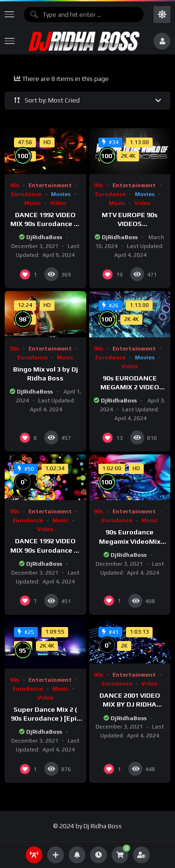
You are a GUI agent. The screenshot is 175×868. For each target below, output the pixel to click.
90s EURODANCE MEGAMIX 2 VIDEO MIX (130, 387)
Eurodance (26, 194)
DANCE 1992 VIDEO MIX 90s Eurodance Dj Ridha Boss (45, 224)
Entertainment (50, 185)
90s (14, 185)
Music (32, 203)
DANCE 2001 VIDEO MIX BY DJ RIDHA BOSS (130, 704)
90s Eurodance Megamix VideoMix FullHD (130, 541)
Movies (61, 194)
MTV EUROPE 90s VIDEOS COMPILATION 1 (130, 224)
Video (58, 203)
